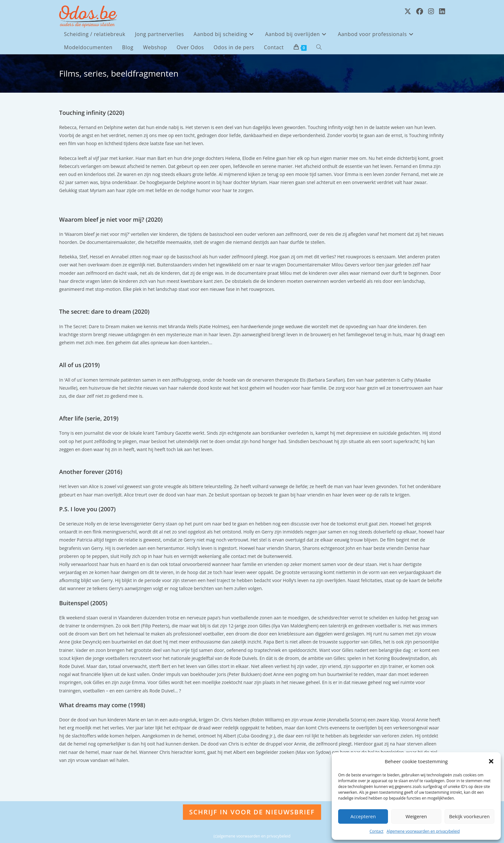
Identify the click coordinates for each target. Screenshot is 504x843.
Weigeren (416, 816)
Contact (377, 831)
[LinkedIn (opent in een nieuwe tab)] (442, 11)
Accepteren (363, 816)
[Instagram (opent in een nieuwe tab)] (431, 11)
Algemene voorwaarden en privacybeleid (423, 831)
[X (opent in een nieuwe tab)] (408, 11)
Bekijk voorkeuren (469, 816)
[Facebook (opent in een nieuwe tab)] (420, 11)
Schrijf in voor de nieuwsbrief (252, 812)
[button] (491, 761)
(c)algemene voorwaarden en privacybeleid (252, 836)
